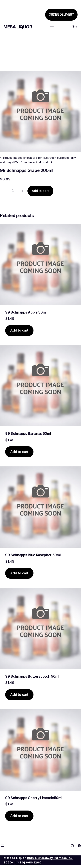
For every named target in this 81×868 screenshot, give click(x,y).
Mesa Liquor (18, 27)
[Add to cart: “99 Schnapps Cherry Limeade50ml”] (19, 816)
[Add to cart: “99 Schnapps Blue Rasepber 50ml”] (19, 573)
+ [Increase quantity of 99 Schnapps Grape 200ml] (22, 191)
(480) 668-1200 (29, 862)
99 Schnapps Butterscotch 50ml (32, 676)
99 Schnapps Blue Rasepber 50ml (33, 555)
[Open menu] (52, 27)
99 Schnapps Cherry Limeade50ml (34, 798)
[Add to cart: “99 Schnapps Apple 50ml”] (19, 331)
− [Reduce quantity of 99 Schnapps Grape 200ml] (3, 191)
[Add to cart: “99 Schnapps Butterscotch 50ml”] (19, 695)
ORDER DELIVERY (61, 14)
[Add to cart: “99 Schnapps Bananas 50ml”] (19, 452)
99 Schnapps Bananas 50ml (28, 433)
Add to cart (40, 191)
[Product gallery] (40, 112)
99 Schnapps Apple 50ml (26, 312)
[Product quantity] (13, 191)
